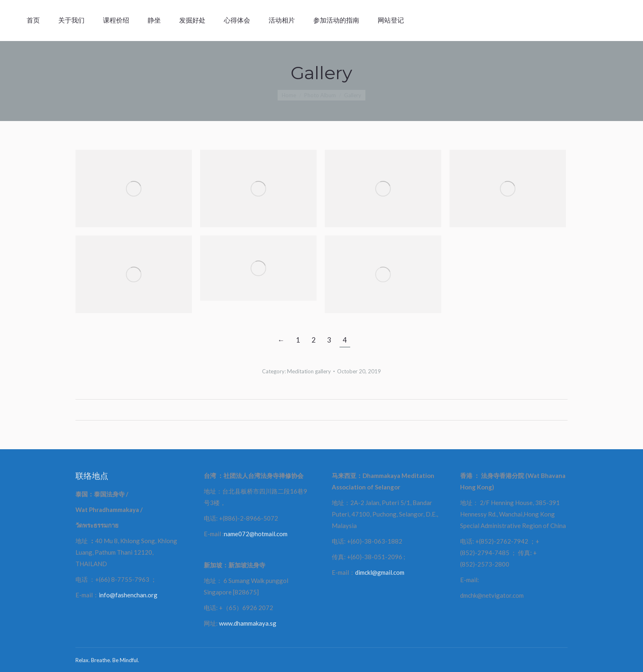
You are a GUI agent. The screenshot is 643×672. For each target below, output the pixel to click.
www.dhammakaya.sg (248, 623)
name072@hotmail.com (256, 534)
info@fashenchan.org (128, 595)
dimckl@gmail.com (380, 572)
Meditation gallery (309, 371)
